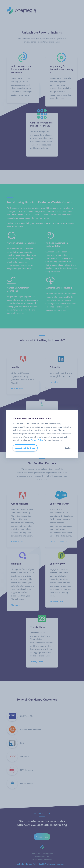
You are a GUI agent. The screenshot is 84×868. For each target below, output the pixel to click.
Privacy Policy (37, 440)
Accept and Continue (25, 448)
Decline (68, 448)
